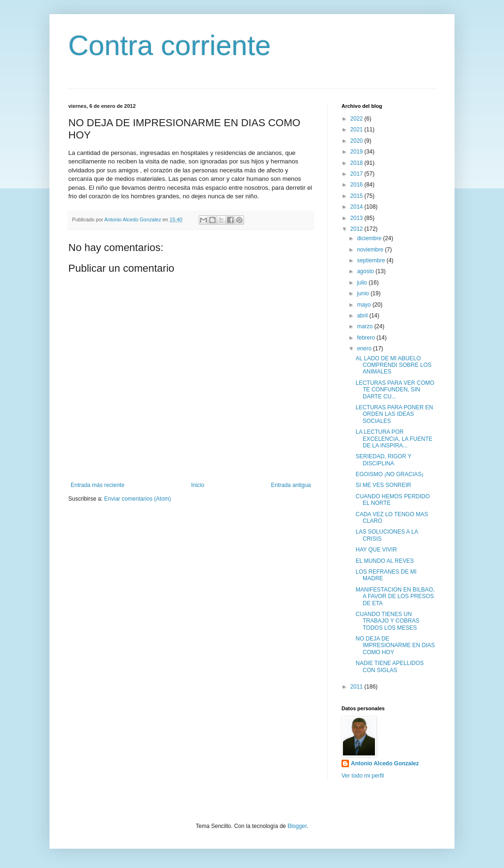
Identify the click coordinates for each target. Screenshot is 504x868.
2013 (358, 218)
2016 (358, 185)
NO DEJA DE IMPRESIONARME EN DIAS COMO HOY (395, 645)
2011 (358, 687)
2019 (358, 152)
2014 (358, 207)
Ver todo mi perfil (363, 776)
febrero (367, 338)
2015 (358, 196)
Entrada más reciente (98, 485)
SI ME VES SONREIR (383, 485)
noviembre (371, 250)
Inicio (198, 485)
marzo (366, 326)
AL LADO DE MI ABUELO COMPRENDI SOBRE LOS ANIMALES (394, 365)
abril (363, 316)
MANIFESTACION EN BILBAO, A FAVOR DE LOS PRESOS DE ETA (395, 596)
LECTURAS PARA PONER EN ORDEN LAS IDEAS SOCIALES (394, 414)
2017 (358, 174)
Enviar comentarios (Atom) (138, 499)
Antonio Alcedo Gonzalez (385, 763)
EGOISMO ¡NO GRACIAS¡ (390, 474)
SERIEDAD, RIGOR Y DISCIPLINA (383, 460)
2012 (358, 229)
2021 (358, 130)
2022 (358, 119)
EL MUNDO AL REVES (385, 561)
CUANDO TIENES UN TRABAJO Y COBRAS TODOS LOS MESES (387, 621)
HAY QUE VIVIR (376, 550)
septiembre (372, 260)
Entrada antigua (291, 485)
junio (364, 293)
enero (365, 349)
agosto (366, 271)
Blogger (297, 826)
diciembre (370, 238)
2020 (358, 141)
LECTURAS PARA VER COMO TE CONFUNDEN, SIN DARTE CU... (395, 390)
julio (363, 283)
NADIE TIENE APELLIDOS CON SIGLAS (390, 666)
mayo (365, 305)
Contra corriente (170, 45)
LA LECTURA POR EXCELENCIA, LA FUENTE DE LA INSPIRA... (394, 439)
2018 (358, 163)
